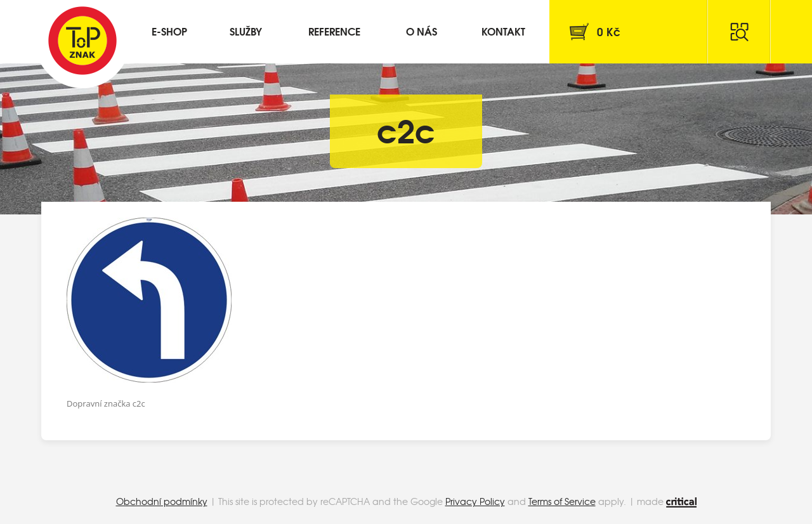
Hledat (739, 32)
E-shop (169, 31)
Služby (246, 31)
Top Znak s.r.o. (82, 41)
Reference (334, 31)
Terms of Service (562, 501)
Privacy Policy (475, 501)
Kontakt (503, 31)
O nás (422, 31)
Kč (609, 31)
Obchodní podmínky (162, 501)
